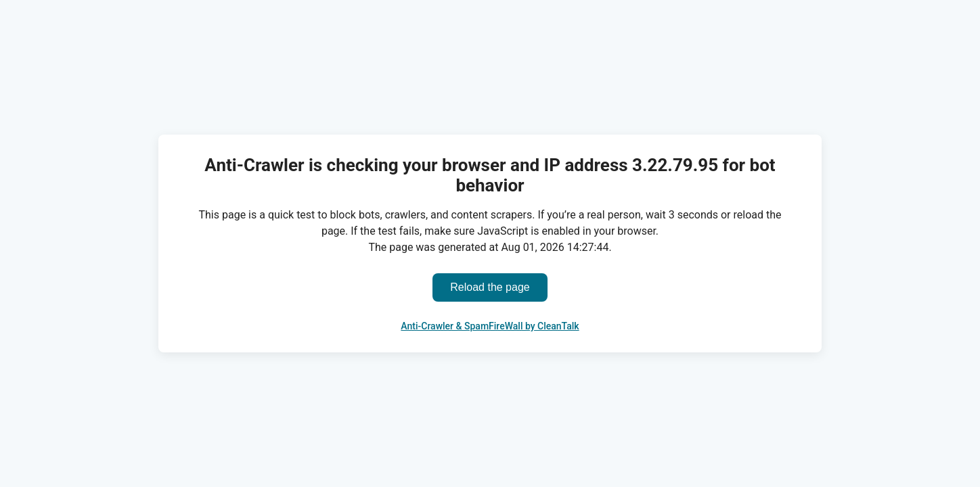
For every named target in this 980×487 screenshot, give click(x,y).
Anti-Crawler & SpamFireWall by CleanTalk (490, 326)
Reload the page (490, 287)
